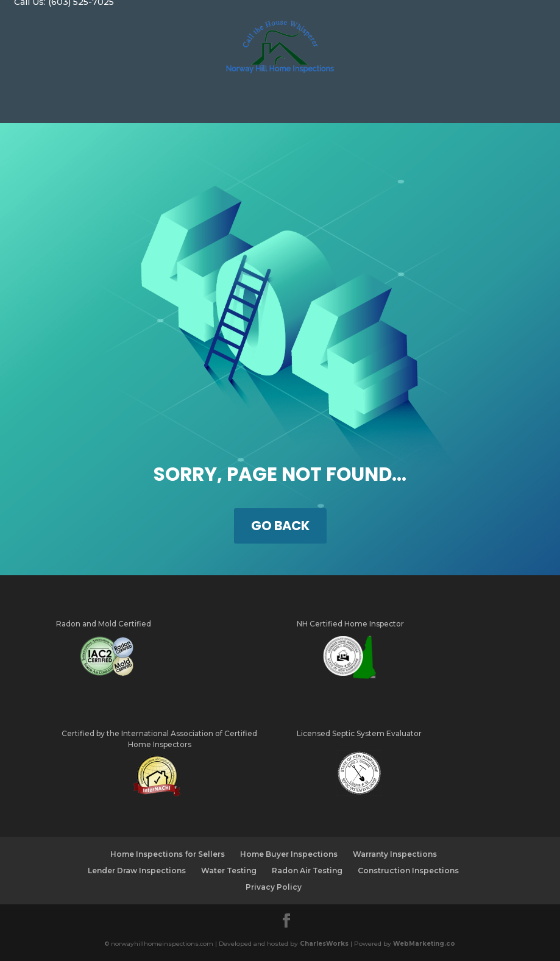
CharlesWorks (324, 944)
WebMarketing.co (424, 944)
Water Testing (229, 871)
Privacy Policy (274, 887)
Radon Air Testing (307, 871)
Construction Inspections (408, 871)
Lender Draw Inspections (137, 871)
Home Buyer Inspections (289, 854)
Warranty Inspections (395, 854)
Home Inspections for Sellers (168, 854)
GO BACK (280, 526)
